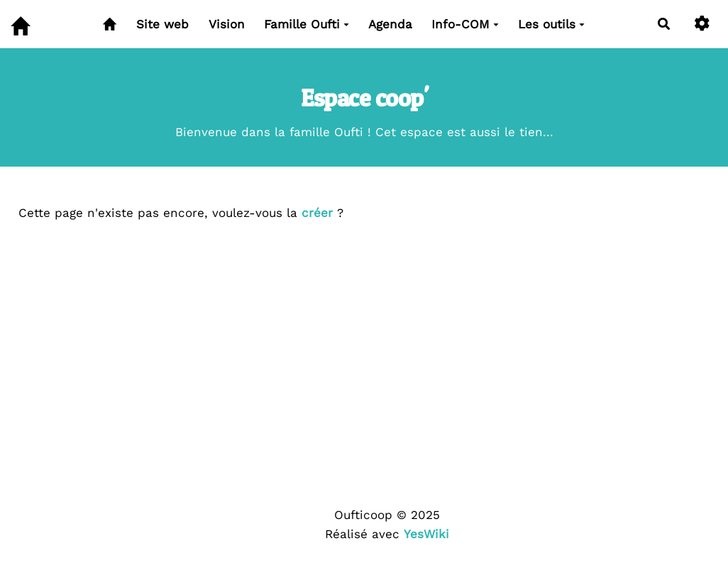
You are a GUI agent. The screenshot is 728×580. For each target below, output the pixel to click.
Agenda (390, 24)
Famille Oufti (307, 24)
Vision (227, 24)
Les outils (551, 24)
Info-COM (465, 24)
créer (317, 213)
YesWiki (426, 534)
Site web (162, 24)
